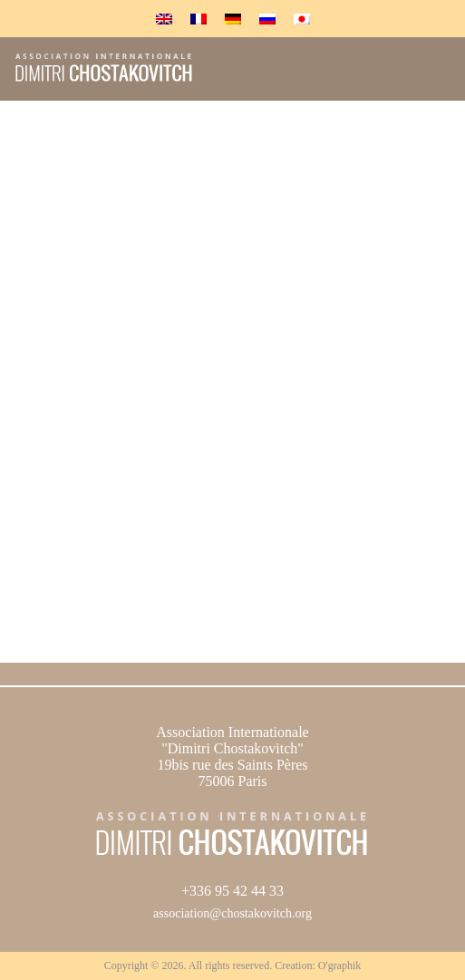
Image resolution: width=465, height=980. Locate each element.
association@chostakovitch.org (232, 913)
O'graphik (339, 965)
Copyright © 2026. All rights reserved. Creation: (211, 965)
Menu (431, 76)
